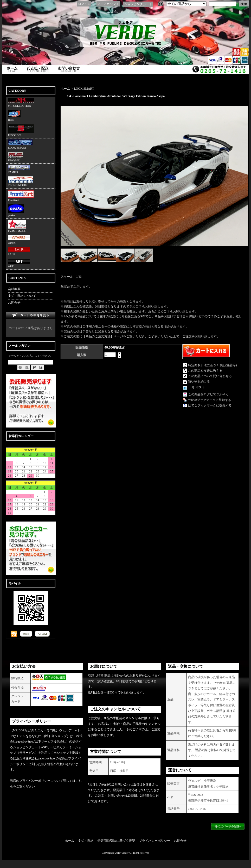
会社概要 (14, 289)
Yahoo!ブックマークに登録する (210, 400)
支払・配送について (39, 69)
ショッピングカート (138, 4)
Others (19, 240)
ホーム (13, 69)
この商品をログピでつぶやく (208, 394)
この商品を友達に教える (205, 371)
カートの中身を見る (31, 315)
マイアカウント (108, 4)
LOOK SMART (20, 144)
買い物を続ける (199, 382)
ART (19, 263)
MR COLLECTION (21, 102)
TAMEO (19, 169)
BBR (14, 116)
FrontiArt (21, 196)
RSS (26, 634)
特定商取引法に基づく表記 (116, 841)
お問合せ (70, 69)
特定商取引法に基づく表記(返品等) (213, 365)
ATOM (42, 634)
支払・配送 (86, 841)
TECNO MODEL (21, 181)
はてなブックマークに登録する (210, 405)
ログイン (84, 4)
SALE (19, 251)
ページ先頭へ (228, 826)
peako (16, 211)
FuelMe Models (17, 226)
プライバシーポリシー (155, 841)
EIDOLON (21, 131)
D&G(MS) (16, 157)
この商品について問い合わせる (210, 376)
